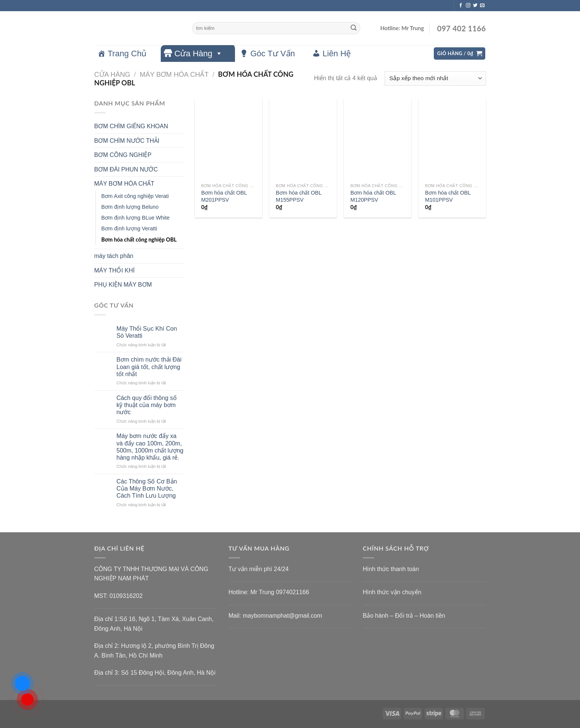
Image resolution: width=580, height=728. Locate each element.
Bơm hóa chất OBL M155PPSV (299, 196)
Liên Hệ (337, 53)
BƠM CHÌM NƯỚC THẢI (127, 141)
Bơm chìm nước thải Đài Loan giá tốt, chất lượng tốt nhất (149, 367)
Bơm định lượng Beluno (130, 207)
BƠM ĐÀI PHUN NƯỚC (126, 169)
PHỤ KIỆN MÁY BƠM (123, 285)
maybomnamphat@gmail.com (283, 616)
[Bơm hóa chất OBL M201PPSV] (228, 139)
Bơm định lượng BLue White (136, 218)
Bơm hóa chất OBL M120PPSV (373, 196)
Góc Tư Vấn (273, 53)
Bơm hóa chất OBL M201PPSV (224, 196)
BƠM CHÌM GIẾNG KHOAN (131, 126)
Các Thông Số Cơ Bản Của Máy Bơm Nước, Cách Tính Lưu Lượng (147, 489)
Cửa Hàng (198, 53)
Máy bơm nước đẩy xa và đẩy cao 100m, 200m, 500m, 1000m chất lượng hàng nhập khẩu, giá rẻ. (150, 447)
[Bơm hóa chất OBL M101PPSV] (452, 139)
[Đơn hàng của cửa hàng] (435, 78)
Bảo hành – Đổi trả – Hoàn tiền (404, 616)
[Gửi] (354, 28)
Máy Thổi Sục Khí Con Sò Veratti (147, 332)
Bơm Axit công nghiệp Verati (135, 196)
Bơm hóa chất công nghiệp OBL (139, 239)
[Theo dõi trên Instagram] (468, 6)
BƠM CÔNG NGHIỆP (123, 155)
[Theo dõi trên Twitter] (475, 6)
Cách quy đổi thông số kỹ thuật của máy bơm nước (146, 405)
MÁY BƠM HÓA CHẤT (174, 74)
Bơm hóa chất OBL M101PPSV (448, 196)
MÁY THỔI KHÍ (115, 270)
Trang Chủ (127, 53)
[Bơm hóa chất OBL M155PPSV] (303, 139)
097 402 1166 (461, 28)
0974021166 (293, 592)
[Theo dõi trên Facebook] (461, 6)
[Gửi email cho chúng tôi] (482, 6)
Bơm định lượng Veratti (129, 229)
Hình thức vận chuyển (392, 592)
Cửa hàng (112, 74)
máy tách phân (114, 256)
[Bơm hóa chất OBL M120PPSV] (377, 139)
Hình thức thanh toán (391, 569)
